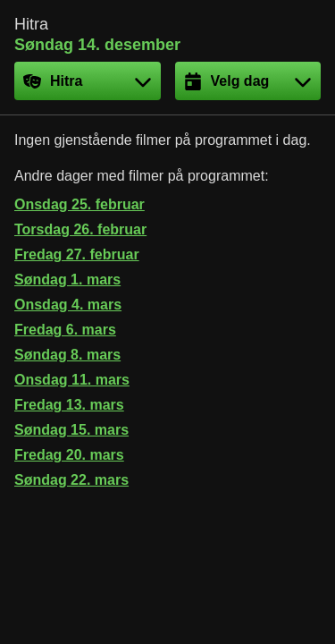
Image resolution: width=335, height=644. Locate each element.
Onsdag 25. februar (80, 204)
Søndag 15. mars (71, 430)
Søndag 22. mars (71, 480)
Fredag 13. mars (69, 405)
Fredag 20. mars (69, 455)
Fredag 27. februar (77, 254)
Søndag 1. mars (67, 280)
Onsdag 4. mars (68, 305)
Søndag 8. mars (67, 355)
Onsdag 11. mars (72, 380)
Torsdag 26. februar (80, 229)
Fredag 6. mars (65, 330)
